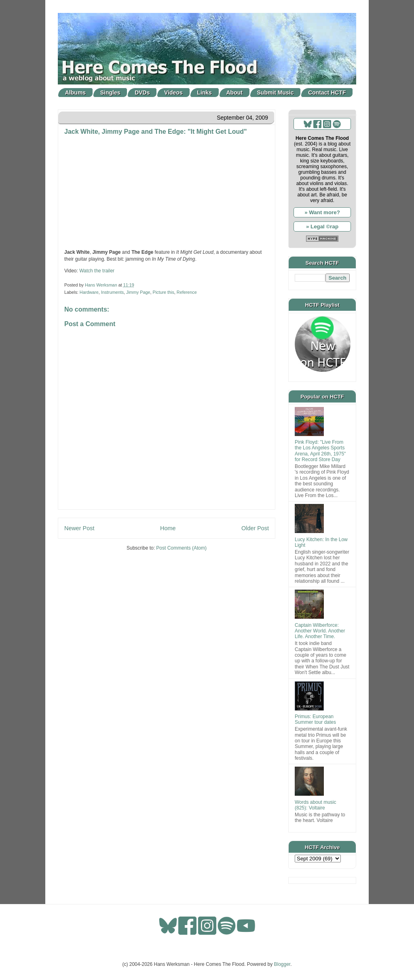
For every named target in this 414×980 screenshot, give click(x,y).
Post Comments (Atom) (181, 548)
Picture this (163, 292)
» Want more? (322, 212)
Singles (110, 93)
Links (204, 93)
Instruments (112, 292)
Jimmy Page (138, 292)
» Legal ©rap (322, 227)
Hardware (89, 292)
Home (168, 528)
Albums (75, 93)
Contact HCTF (327, 93)
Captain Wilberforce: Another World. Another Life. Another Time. (320, 631)
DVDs (142, 93)
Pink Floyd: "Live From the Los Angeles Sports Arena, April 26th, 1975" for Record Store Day (320, 451)
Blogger (282, 964)
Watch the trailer (97, 271)
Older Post (255, 528)
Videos (173, 93)
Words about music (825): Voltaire (316, 805)
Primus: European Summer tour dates (315, 719)
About (234, 93)
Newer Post (79, 528)
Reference (187, 292)
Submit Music (276, 93)
